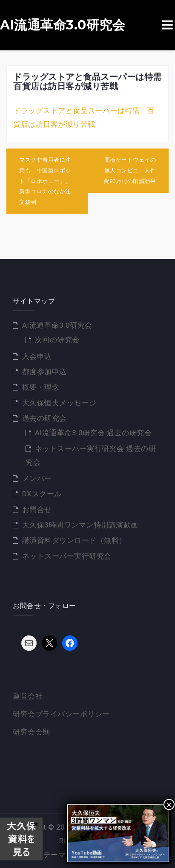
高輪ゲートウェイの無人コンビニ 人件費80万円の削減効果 (130, 170)
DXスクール (42, 494)
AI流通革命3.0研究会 (63, 25)
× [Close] (36, 824)
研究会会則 (32, 732)
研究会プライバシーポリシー (61, 714)
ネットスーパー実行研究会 (67, 556)
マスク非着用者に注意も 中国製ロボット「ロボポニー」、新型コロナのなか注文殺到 (45, 181)
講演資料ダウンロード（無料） (74, 540)
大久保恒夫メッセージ (59, 403)
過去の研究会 (44, 418)
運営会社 (28, 696)
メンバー (37, 478)
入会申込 (37, 356)
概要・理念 (41, 387)
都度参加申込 (44, 372)
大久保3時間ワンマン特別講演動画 (80, 525)
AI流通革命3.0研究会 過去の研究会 (93, 433)
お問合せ (37, 510)
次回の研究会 (57, 340)
